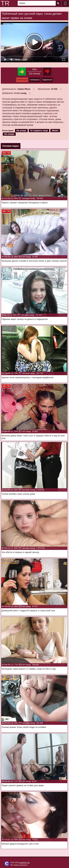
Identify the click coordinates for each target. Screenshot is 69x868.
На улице (21, 130)
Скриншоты (35, 80)
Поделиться (47, 80)
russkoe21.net (24, 863)
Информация (22, 80)
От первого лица (39, 130)
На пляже (9, 134)
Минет (55, 130)
